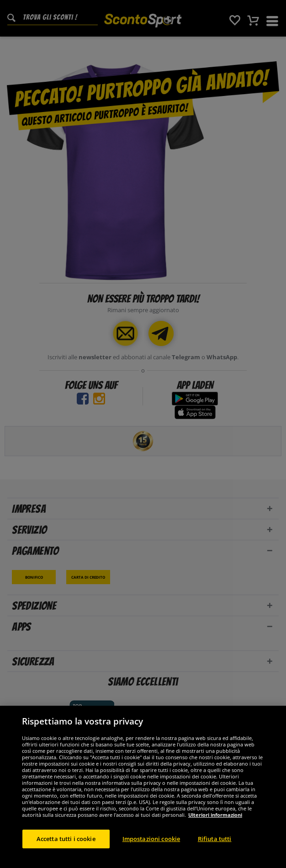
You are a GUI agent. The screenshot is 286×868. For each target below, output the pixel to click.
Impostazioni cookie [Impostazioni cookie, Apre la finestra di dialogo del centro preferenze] (151, 848)
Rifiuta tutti (215, 848)
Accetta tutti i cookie (66, 848)
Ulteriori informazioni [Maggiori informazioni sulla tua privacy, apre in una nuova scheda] (215, 824)
